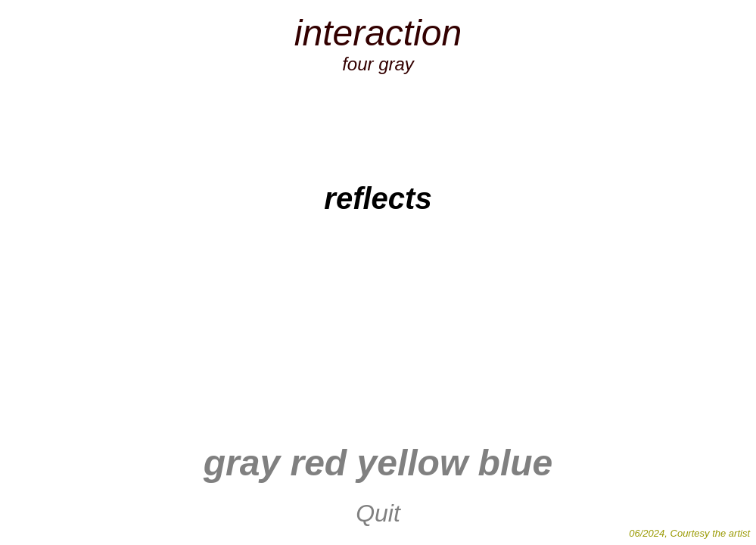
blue (516, 463)
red (313, 463)
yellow (413, 463)
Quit (378, 513)
